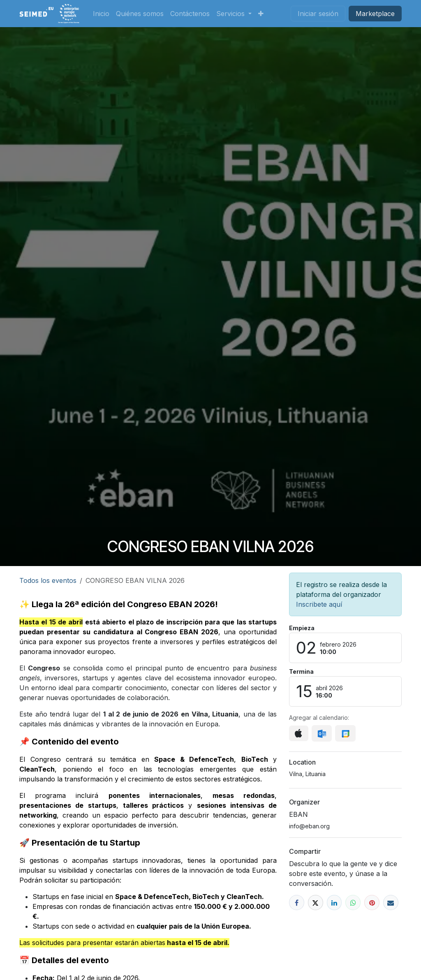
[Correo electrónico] (391, 903)
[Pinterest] (372, 903)
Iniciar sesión (318, 14)
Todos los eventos (48, 580)
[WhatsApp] (353, 903)
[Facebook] (297, 903)
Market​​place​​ (375, 14)
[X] (316, 903)
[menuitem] (101, 14)
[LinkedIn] (334, 903)
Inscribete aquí (319, 604)
